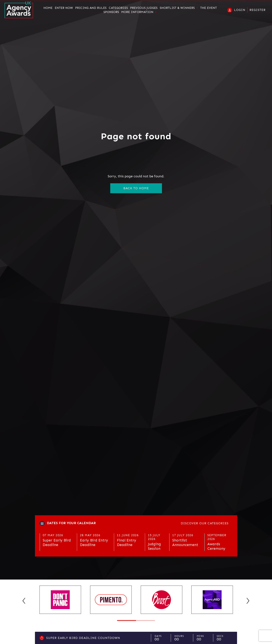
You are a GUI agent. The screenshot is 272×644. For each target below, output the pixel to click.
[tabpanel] (60, 600)
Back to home (136, 188)
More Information (137, 12)
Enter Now (64, 8)
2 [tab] (145, 621)
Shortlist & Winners (177, 8)
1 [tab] (127, 621)
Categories (118, 8)
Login (240, 10)
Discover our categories (205, 523)
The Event (209, 8)
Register (258, 10)
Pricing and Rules (91, 8)
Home (48, 8)
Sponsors (111, 12)
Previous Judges (144, 8)
